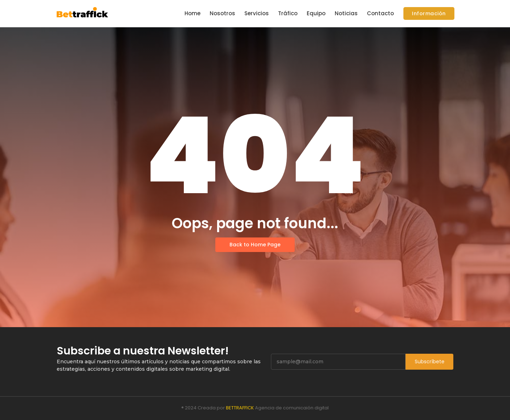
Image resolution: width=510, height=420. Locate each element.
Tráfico (288, 13)
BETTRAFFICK (240, 408)
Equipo (316, 13)
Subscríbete (430, 362)
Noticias (346, 13)
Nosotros (222, 13)
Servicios (257, 13)
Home (192, 13)
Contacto (380, 13)
